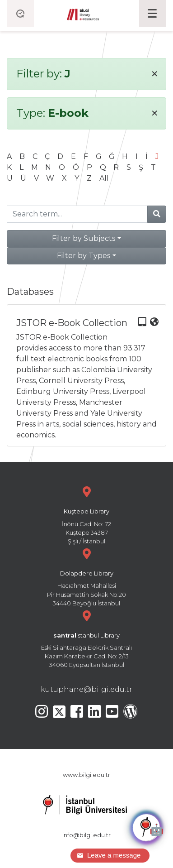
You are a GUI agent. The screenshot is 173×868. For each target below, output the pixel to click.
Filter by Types (84, 256)
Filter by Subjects (84, 238)
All (104, 178)
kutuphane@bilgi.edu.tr (86, 689)
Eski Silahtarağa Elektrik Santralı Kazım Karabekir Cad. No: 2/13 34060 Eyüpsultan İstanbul (86, 638)
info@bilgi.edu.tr (86, 835)
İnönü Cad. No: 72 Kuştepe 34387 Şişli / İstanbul (86, 514)
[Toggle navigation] (153, 14)
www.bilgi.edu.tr (86, 775)
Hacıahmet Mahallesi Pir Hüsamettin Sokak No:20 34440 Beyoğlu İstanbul (86, 576)
